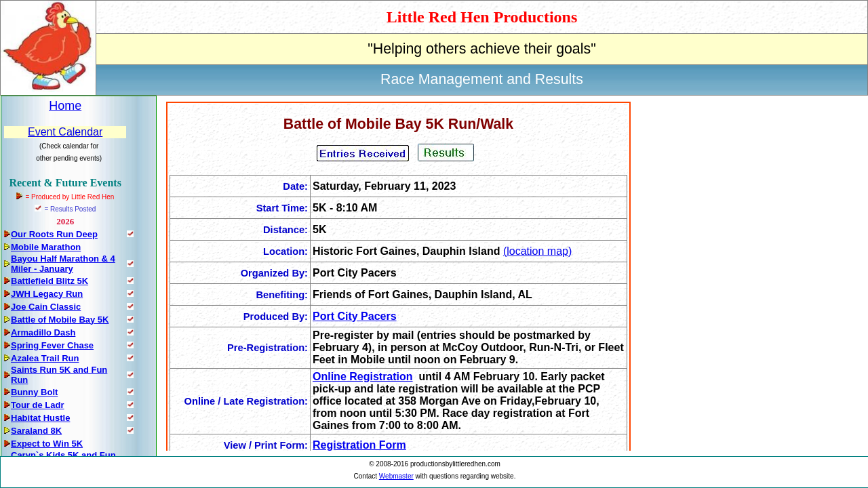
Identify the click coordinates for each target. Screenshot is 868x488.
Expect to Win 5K (47, 444)
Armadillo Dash (43, 332)
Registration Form (359, 445)
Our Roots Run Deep (54, 234)
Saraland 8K (36, 431)
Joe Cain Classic (46, 307)
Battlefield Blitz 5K (50, 281)
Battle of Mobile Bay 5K (60, 320)
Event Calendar (65, 132)
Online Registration (363, 377)
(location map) (537, 251)
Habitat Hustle (40, 418)
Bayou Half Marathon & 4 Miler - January (63, 264)
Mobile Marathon (46, 247)
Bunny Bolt (34, 392)
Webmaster (396, 476)
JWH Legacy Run (47, 294)
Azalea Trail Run (45, 358)
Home (65, 106)
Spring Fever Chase (52, 345)
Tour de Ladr (37, 405)
